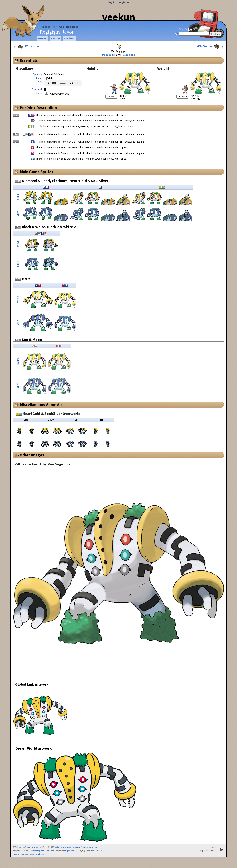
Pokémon (58, 27)
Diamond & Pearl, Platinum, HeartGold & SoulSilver (62, 181)
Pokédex (45, 27)
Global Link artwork (32, 684)
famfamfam (97, 851)
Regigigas (72, 27)
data (28, 854)
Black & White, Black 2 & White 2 (46, 227)
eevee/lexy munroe (29, 847)
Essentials (29, 60)
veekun (119, 17)
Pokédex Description (38, 108)
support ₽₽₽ (38, 854)
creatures (92, 847)
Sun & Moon (29, 340)
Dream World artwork (33, 748)
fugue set (69, 851)
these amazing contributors (40, 851)
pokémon (59, 847)
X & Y (23, 279)
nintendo (69, 847)
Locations (129, 55)
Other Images (32, 455)
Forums (42, 38)
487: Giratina (211, 46)
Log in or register (118, 2)
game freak (80, 847)
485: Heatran (26, 46)
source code (18, 854)
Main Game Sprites (36, 172)
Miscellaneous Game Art (41, 405)
